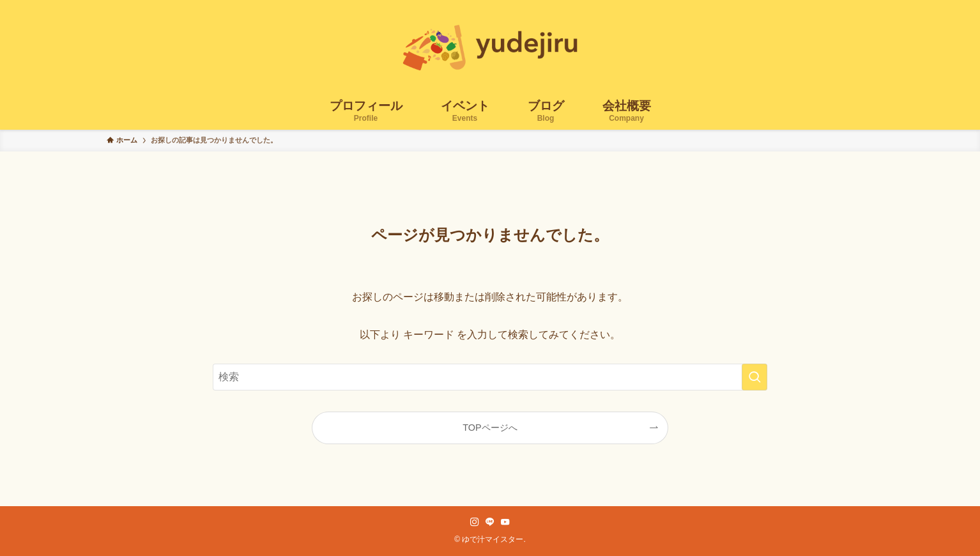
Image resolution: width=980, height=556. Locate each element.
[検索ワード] (490, 377)
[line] (490, 522)
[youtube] (505, 522)
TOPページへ (490, 428)
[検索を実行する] (754, 377)
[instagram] (475, 522)
